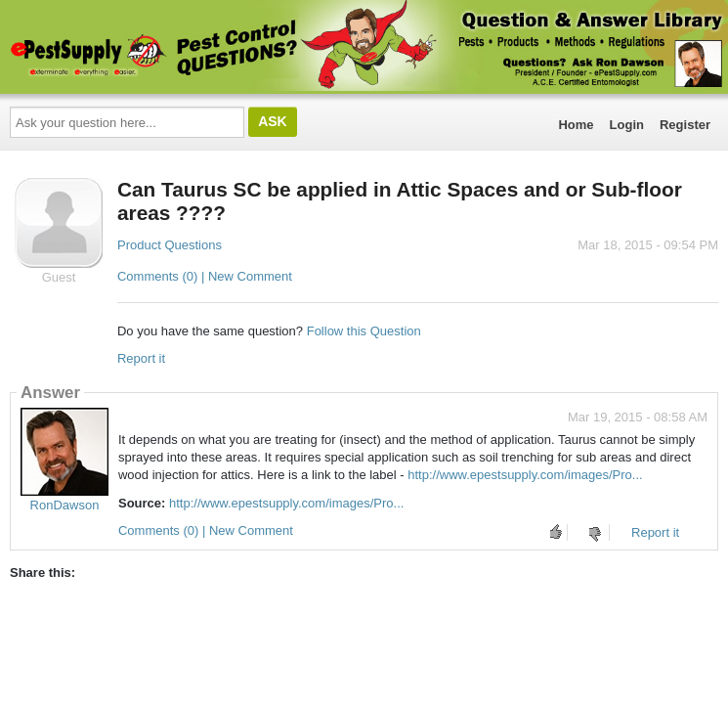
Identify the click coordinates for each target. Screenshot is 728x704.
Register (685, 125)
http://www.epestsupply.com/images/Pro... (525, 475)
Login (627, 125)
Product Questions (170, 245)
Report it (141, 358)
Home (576, 125)
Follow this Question (364, 331)
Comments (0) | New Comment (205, 276)
